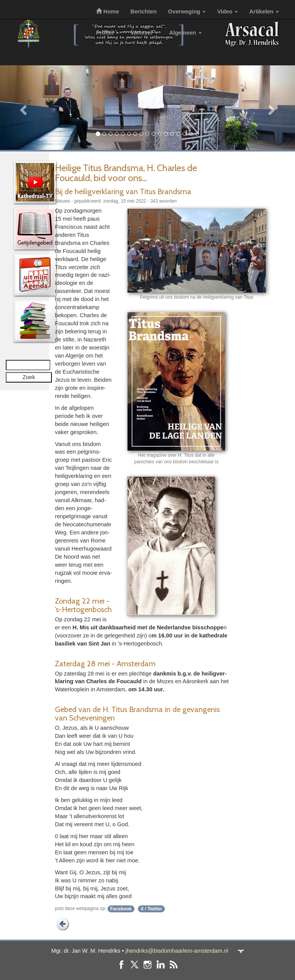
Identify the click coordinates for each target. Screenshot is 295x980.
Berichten (144, 12)
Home (108, 12)
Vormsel (144, 33)
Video (227, 12)
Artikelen (264, 12)
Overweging (187, 12)
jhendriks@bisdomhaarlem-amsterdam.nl (177, 951)
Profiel (108, 33)
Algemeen (186, 33)
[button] (22, 108)
